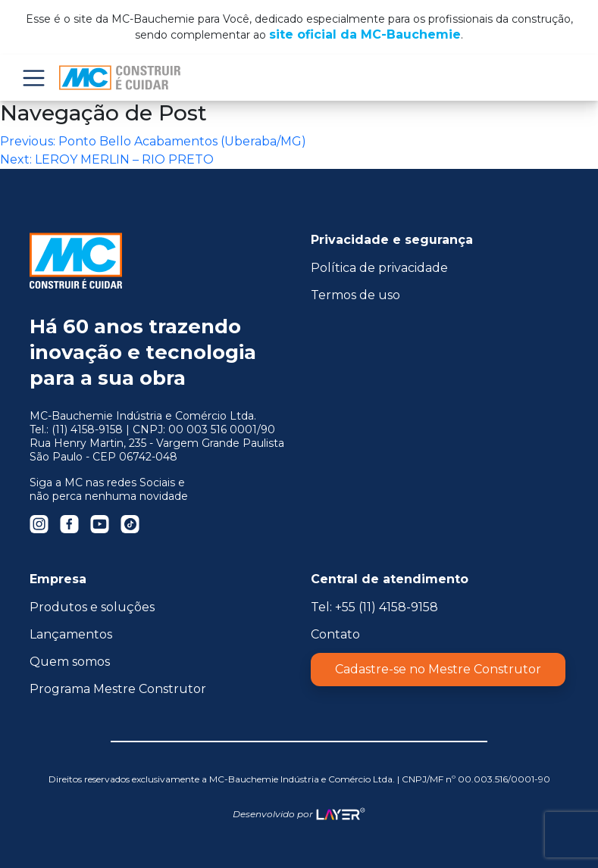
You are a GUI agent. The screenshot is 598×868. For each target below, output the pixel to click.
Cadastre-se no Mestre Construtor (438, 669)
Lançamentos (71, 634)
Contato (335, 634)
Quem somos (70, 662)
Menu (33, 78)
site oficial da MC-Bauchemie (365, 34)
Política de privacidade (379, 268)
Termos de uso (355, 295)
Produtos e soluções (92, 607)
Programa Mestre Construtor (118, 689)
